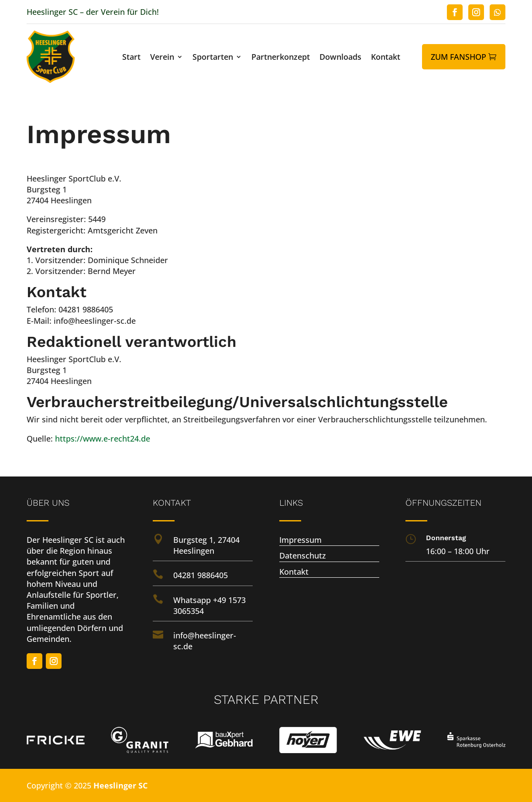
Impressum (300, 540)
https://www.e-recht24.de (103, 439)
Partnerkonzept (281, 58)
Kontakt (386, 58)
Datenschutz (303, 555)
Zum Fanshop (458, 57)
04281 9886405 (201, 575)
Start (131, 58)
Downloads (340, 58)
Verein (162, 58)
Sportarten (213, 58)
